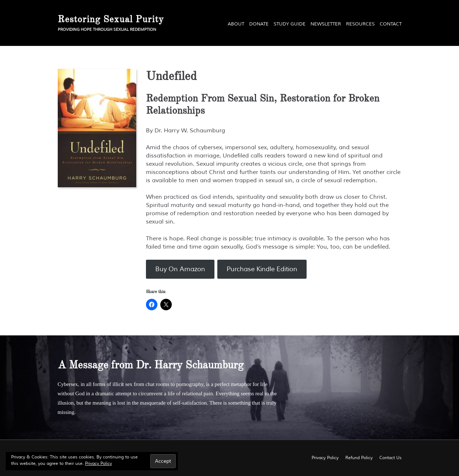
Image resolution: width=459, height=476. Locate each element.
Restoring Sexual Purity (111, 19)
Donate (259, 24)
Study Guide (290, 24)
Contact (391, 24)
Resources (360, 24)
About (236, 24)
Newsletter (326, 24)
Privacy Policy (98, 464)
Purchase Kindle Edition (262, 269)
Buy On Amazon (180, 269)
